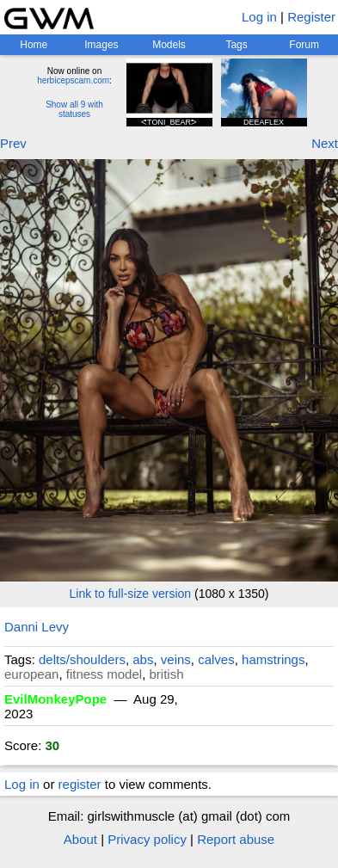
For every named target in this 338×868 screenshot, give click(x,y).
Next (325, 143)
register (80, 784)
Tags (236, 45)
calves (216, 659)
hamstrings (273, 659)
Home (34, 45)
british (166, 674)
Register (311, 17)
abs (143, 659)
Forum (304, 45)
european (31, 674)
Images (101, 45)
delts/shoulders (82, 659)
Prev (13, 143)
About (80, 839)
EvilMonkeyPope (55, 699)
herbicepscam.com (73, 80)
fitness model (104, 674)
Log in (259, 17)
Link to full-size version (131, 594)
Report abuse (236, 839)
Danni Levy (37, 627)
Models (169, 45)
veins (176, 659)
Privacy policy (147, 839)
